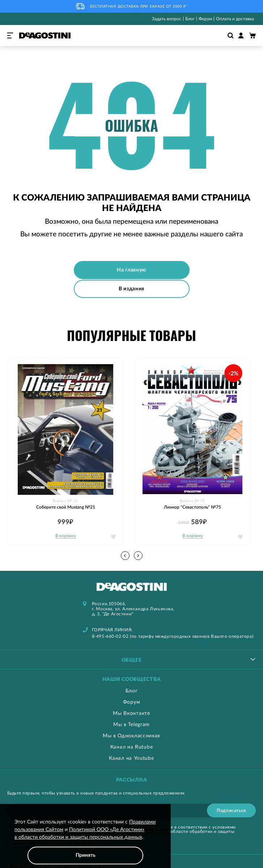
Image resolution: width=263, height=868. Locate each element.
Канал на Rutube (132, 747)
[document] (85, 841)
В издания (131, 288)
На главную (131, 270)
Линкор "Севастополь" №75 (192, 507)
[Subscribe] (231, 810)
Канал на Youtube (131, 758)
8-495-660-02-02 (110, 636)
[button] (138, 555)
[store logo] (45, 35)
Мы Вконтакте (131, 713)
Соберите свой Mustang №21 (66, 507)
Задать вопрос (167, 19)
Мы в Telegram (131, 724)
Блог (190, 19)
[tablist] (131, 659)
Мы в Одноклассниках (131, 736)
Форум (205, 19)
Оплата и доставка (235, 19)
